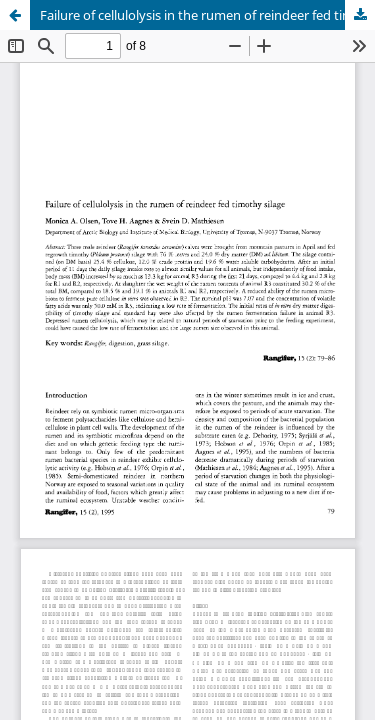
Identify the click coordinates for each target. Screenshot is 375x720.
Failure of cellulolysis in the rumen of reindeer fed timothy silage (207, 15)
